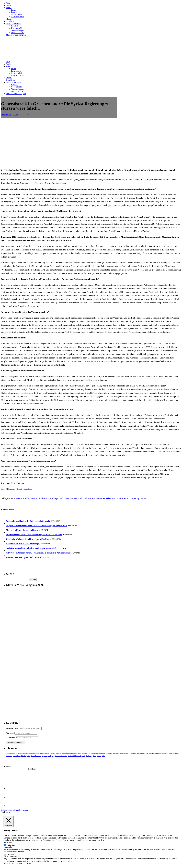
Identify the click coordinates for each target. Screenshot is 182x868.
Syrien (82, 756)
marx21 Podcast (18, 33)
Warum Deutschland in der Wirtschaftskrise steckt (28, 521)
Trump (90, 756)
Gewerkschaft (17, 14)
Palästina (24, 756)
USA (103, 756)
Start (8, 3)
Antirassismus (60, 754)
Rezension (64, 756)
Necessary (11, 845)
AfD (7, 754)
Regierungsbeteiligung (48, 756)
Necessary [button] (8, 842)
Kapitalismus (156, 754)
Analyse (27, 754)
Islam (147, 754)
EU (90, 754)
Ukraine (99, 756)
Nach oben (5, 812)
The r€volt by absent (24, 489)
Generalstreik (77, 498)
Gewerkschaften (124, 754)
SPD (75, 756)
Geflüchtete (64, 498)
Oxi (124, 498)
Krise (119, 498)
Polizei (29, 756)
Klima (162, 754)
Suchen (9, 766)
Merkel (15, 756)
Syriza (143, 498)
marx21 (177, 754)
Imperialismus (141, 754)
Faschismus (95, 754)
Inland (14, 10)
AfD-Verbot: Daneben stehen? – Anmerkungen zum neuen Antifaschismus (38, 553)
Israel (150, 754)
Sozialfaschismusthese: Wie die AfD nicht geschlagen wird (31, 548)
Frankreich (116, 754)
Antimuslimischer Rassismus (47, 754)
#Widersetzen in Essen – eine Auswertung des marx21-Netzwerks (34, 535)
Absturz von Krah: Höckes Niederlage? (23, 544)
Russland (70, 756)
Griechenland (109, 498)
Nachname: (11, 738)
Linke (173, 754)
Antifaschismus (17, 17)
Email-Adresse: (13, 728)
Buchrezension (72, 754)
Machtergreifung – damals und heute (22, 530)
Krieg (166, 754)
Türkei (94, 756)
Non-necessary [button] (10, 854)
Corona (79, 754)
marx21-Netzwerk (13, 24)
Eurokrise (42, 498)
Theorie (9, 19)
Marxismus (9, 756)
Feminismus (102, 754)
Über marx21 (16, 28)
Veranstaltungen (18, 30)
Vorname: (10, 733)
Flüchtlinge (53, 498)
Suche (9, 5)
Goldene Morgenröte (93, 498)
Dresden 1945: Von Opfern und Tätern (23, 557)
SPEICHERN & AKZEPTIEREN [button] (17, 863)
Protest (33, 756)
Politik (9, 8)
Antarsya (18, 498)
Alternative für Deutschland (17, 754)
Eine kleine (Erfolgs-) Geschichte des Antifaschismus (29, 539)
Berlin (66, 754)
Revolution (58, 756)
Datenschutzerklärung (10, 810)
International (16, 12)
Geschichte (11, 21)
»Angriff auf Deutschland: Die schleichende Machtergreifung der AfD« (37, 526)
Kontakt (14, 26)
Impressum (24, 810)
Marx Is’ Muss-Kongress (16, 35)
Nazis (19, 756)
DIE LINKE (85, 754)
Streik (78, 756)
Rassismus (38, 756)
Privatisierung (133, 498)
